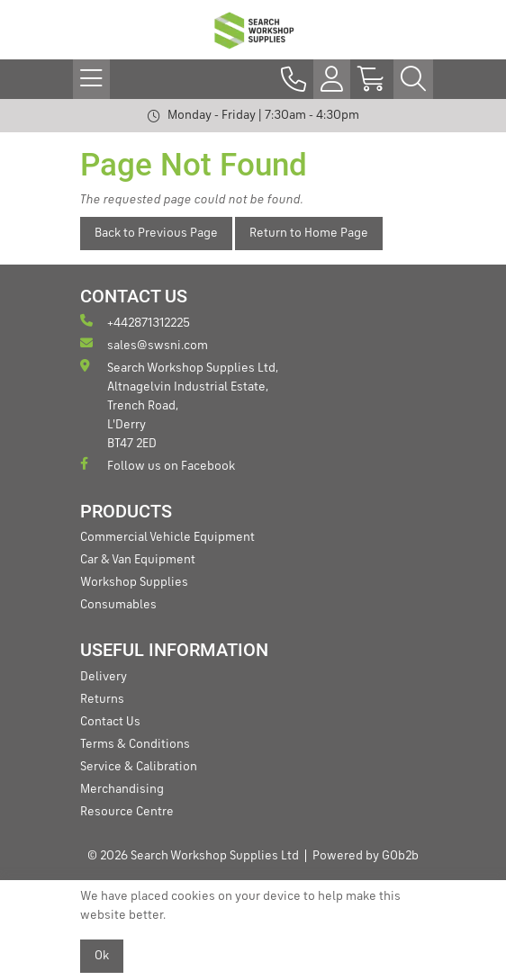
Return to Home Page (309, 233)
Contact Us (110, 722)
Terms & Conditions (135, 744)
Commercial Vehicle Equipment (167, 537)
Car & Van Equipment (138, 560)
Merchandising (122, 789)
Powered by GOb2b (366, 856)
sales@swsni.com (144, 344)
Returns (102, 699)
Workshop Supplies (134, 582)
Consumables (118, 605)
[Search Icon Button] (413, 79)
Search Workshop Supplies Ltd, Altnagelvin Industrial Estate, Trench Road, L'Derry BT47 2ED (179, 405)
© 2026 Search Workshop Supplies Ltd (193, 856)
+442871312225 (135, 322)
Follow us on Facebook (158, 465)
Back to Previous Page (156, 233)
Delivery (104, 677)
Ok (102, 956)
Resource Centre (127, 812)
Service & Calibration (139, 767)
